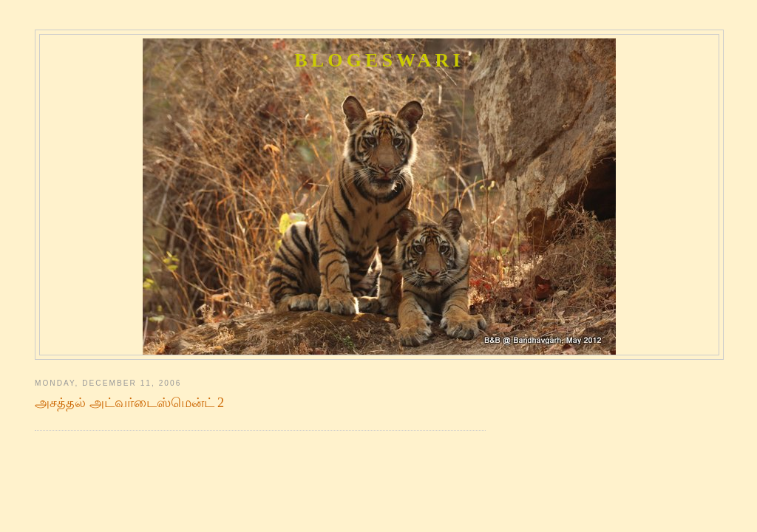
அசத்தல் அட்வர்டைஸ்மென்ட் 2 (129, 403)
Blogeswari (379, 60)
